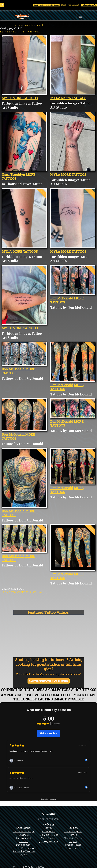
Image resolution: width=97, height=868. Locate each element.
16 (34, 32)
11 (20, 32)
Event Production (24, 848)
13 (26, 32)
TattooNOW (48, 832)
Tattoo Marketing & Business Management (24, 835)
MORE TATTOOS (25, 98)
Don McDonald (62, 298)
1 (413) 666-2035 (49, 842)
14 (28, 32)
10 (18, 32)
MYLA (7, 98)
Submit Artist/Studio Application (49, 681)
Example (29, 25)
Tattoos (17, 25)
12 (23, 32)
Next (38, 32)
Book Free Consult (74, 5)
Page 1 (39, 25)
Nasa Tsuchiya (13, 175)
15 (31, 32)
